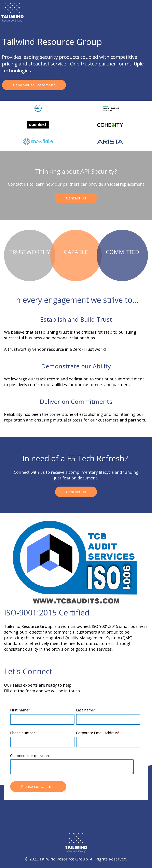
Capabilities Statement (34, 85)
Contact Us (76, 198)
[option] (38, 109)
